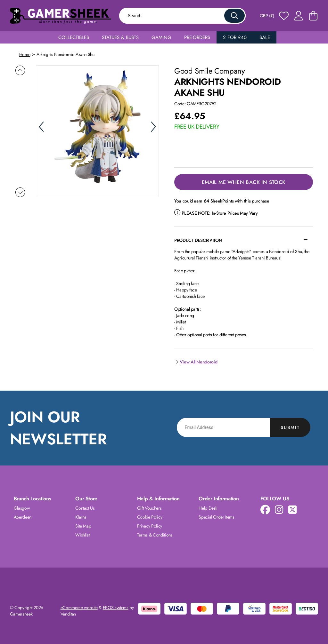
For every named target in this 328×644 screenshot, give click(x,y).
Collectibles (74, 37)
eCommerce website (79, 608)
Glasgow (22, 508)
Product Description (198, 240)
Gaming (161, 37)
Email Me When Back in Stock (244, 182)
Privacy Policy (150, 526)
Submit (290, 427)
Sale (265, 37)
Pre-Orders (197, 37)
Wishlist (82, 535)
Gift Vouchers (149, 508)
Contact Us (85, 508)
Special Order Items (216, 517)
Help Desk (208, 508)
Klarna (81, 517)
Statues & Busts (120, 37)
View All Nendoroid (196, 362)
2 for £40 (235, 37)
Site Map (83, 526)
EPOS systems (116, 608)
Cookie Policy (150, 517)
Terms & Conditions (155, 535)
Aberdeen (23, 517)
